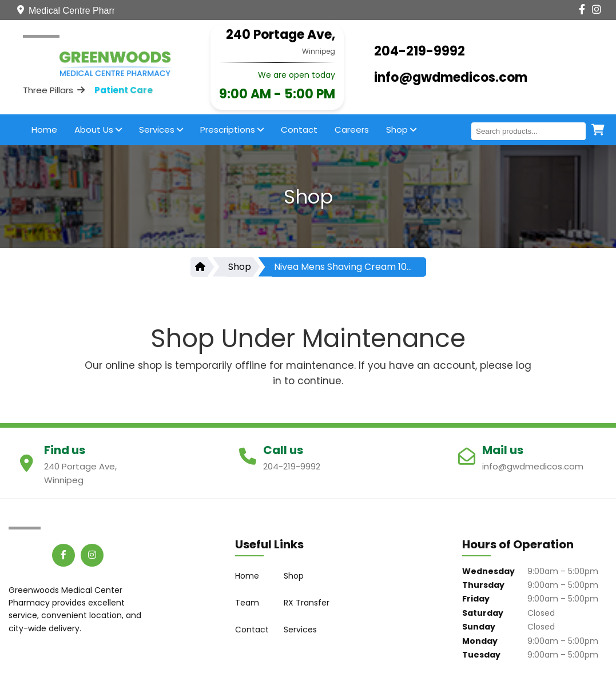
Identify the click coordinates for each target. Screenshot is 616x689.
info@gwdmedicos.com (451, 77)
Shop (401, 130)
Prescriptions (232, 130)
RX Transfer (307, 603)
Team (247, 603)
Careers (352, 130)
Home (44, 130)
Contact (299, 130)
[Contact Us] (508, 10)
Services (161, 130)
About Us (98, 130)
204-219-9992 (420, 51)
